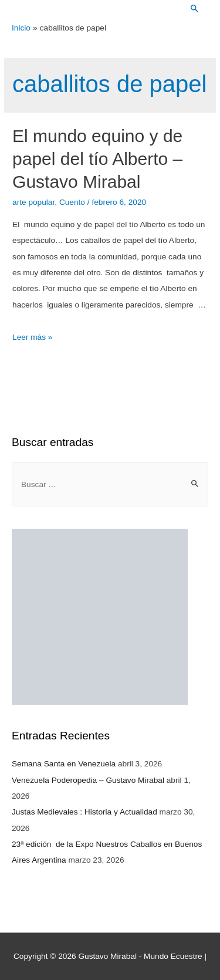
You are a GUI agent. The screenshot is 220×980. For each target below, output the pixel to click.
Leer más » (32, 337)
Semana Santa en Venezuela (64, 764)
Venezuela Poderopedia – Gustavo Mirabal (88, 780)
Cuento (72, 202)
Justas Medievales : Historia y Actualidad (84, 812)
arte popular (33, 202)
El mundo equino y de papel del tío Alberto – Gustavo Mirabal (97, 159)
